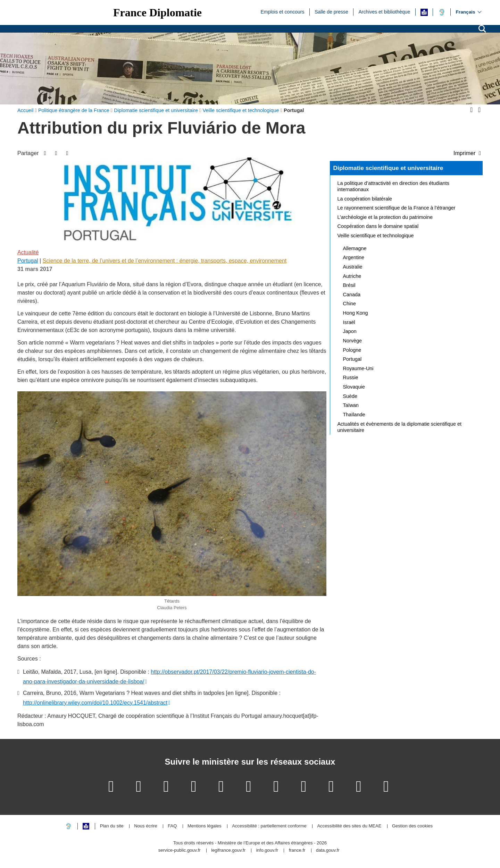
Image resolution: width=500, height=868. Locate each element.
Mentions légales (205, 826)
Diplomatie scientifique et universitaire (388, 168)
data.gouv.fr (328, 850)
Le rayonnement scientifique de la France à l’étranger (397, 208)
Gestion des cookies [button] (412, 826)
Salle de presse (331, 11)
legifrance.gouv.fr (228, 850)
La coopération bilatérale (365, 199)
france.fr (297, 850)
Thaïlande (354, 415)
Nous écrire (145, 826)
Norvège (352, 341)
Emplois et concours (282, 11)
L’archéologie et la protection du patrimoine (385, 217)
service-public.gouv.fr (180, 850)
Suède (350, 396)
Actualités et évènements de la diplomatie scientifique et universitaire (400, 427)
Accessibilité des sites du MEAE (349, 826)
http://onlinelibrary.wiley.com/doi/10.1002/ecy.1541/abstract (95, 703)
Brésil (349, 285)
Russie (351, 377)
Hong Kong (356, 313)
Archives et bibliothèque (385, 11)
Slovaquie (354, 387)
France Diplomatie (157, 12)
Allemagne (355, 248)
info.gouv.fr (267, 850)
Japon (350, 331)
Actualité (28, 252)
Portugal (28, 261)
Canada (352, 295)
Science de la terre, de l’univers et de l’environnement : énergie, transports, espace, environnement (165, 261)
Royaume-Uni (358, 368)
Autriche (352, 276)
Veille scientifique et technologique (376, 236)
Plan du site (112, 826)
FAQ (172, 826)
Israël (349, 322)
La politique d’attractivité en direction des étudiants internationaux (393, 186)
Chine (350, 304)
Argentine (354, 257)
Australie (353, 267)
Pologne (352, 350)
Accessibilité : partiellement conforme (269, 826)
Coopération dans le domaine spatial (378, 226)
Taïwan (351, 405)
